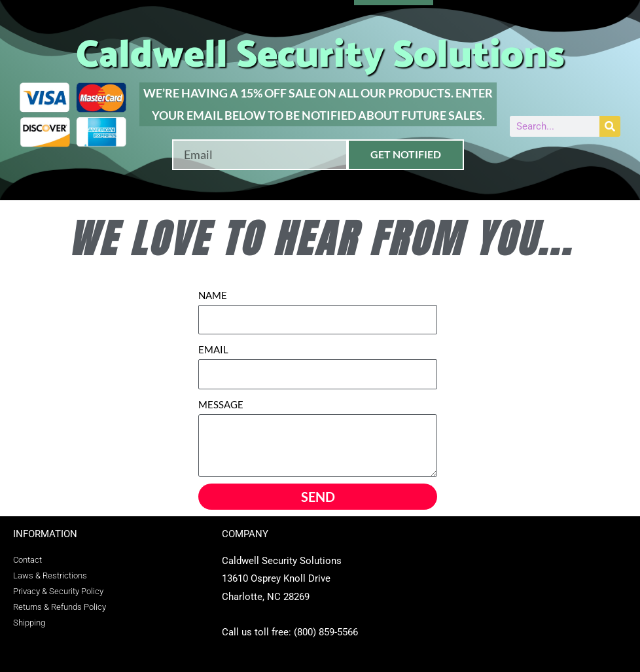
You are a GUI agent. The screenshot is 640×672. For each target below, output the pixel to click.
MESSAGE (221, 404)
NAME (213, 295)
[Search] (610, 126)
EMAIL (213, 349)
